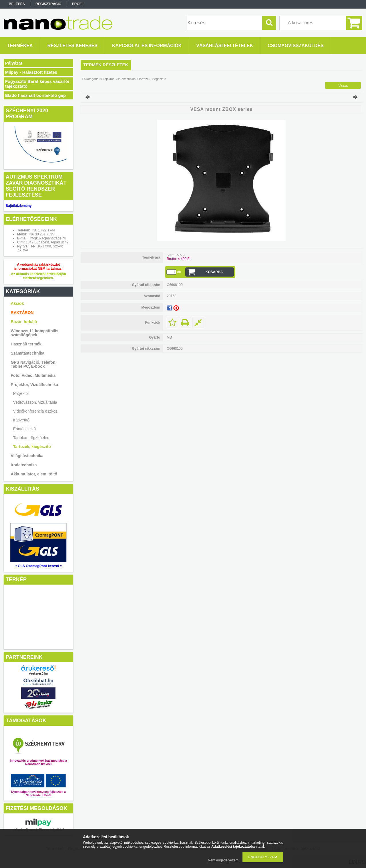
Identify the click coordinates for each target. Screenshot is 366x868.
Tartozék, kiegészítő (32, 447)
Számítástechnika (28, 353)
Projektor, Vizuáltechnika (34, 385)
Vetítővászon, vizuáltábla (35, 402)
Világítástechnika (27, 456)
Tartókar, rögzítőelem (32, 438)
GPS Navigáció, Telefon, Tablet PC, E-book (34, 364)
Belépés (17, 4)
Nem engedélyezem (223, 860)
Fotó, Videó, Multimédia (33, 375)
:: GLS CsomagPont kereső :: (38, 566)
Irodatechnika (24, 465)
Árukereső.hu (38, 673)
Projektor (21, 393)
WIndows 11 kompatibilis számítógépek (35, 333)
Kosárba (214, 272)
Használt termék (26, 344)
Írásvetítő (21, 420)
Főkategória (90, 79)
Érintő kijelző (24, 429)
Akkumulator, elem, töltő (34, 474)
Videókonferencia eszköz (35, 411)
